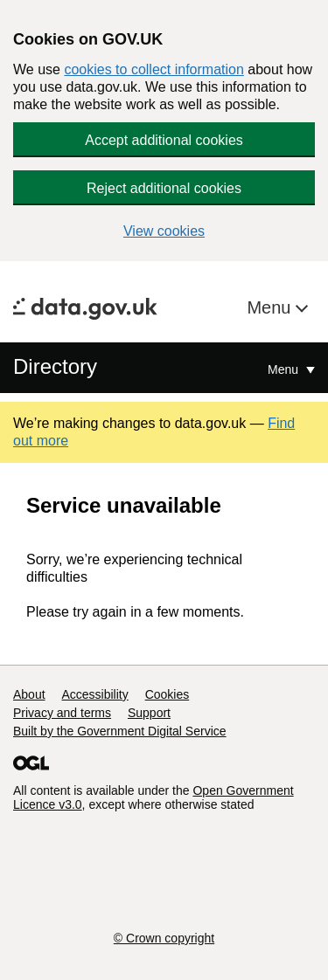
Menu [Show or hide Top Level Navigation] (285, 369)
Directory (55, 366)
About (29, 694)
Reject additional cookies (164, 188)
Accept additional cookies (164, 140)
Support (149, 713)
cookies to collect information (154, 69)
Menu (271, 307)
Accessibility (94, 694)
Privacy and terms (62, 713)
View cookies (164, 231)
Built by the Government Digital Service (120, 731)
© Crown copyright (164, 938)
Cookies (167, 694)
